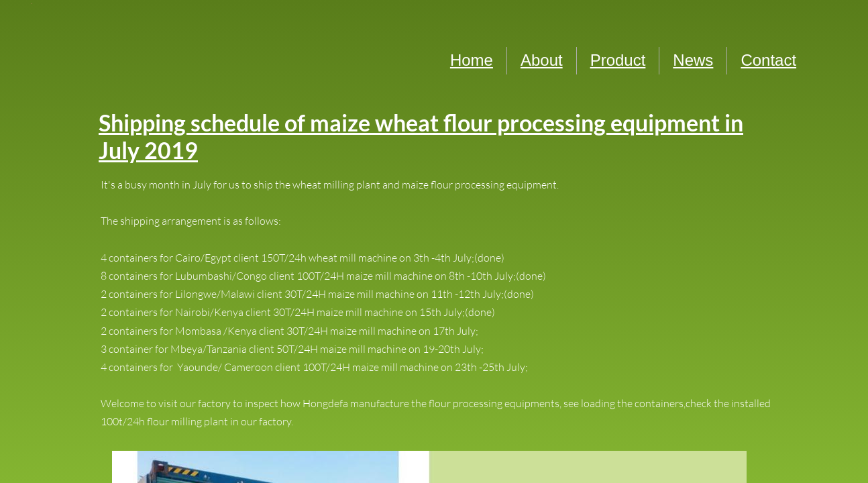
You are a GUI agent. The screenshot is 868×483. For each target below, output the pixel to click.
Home (472, 60)
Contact (768, 60)
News (693, 60)
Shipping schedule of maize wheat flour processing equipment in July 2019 (421, 136)
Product (618, 60)
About (542, 60)
